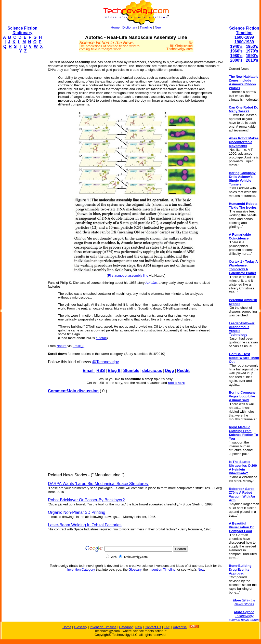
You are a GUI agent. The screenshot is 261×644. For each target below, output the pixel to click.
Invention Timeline (162, 569)
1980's (236, 56)
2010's (252, 60)
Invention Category (81, 569)
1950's (252, 46)
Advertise (180, 627)
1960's (236, 51)
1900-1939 (244, 42)
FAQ (167, 627)
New (158, 27)
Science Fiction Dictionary (22, 30)
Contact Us (153, 627)
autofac (101, 338)
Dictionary (130, 27)
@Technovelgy (105, 362)
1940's (236, 46)
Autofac (151, 283)
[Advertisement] (22, 134)
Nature (62, 346)
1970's (252, 51)
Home (115, 27)
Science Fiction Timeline (244, 30)
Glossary (135, 569)
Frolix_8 (79, 346)
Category (126, 627)
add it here (176, 383)
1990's (252, 56)
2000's (236, 60)
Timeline (146, 27)
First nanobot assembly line (128, 276)
